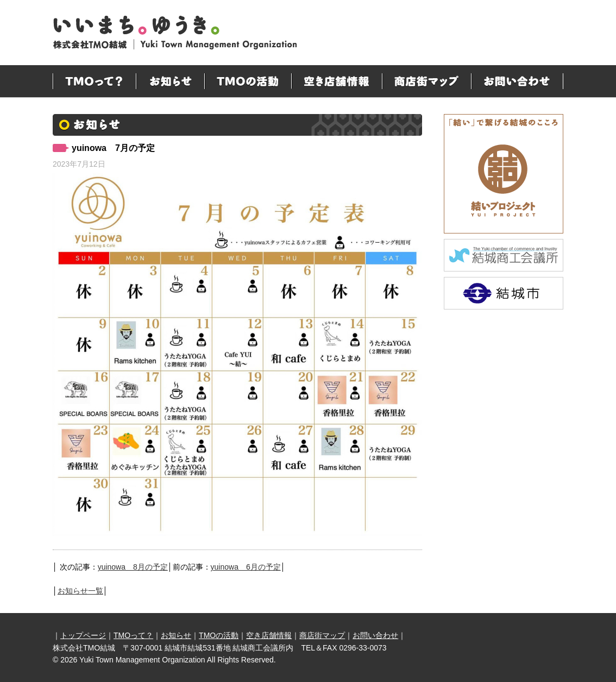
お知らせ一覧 (80, 591)
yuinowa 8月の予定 (133, 567)
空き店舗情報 (337, 81)
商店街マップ (426, 81)
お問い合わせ (517, 81)
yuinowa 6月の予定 (246, 567)
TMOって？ (94, 81)
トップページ (83, 635)
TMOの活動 (248, 81)
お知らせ (170, 81)
